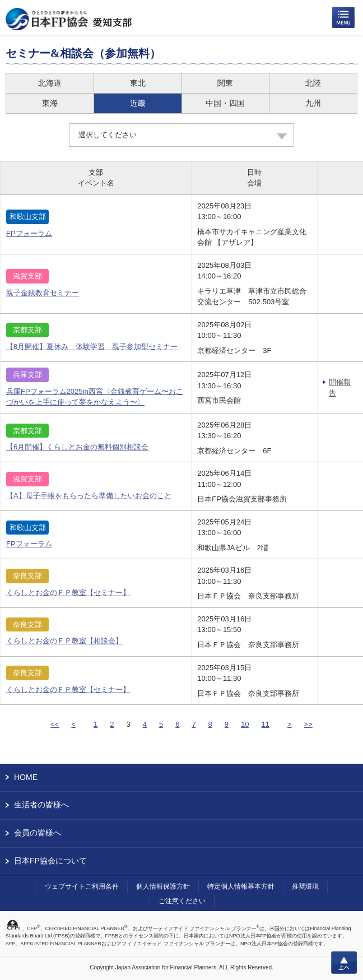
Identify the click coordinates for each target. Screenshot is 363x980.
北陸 (313, 83)
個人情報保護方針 (163, 886)
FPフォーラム (29, 233)
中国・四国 (225, 103)
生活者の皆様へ (41, 805)
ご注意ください (182, 901)
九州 (313, 103)
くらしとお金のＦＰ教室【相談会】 (64, 641)
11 (266, 724)
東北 (138, 83)
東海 (50, 103)
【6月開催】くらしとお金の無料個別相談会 (77, 447)
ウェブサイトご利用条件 (82, 886)
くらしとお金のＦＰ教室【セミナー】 (68, 593)
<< (55, 724)
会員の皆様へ (38, 833)
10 (245, 724)
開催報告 (340, 387)
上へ (344, 963)
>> (308, 724)
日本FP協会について (50, 861)
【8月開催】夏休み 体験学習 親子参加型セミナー (92, 347)
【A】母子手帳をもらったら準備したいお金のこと (89, 496)
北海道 (50, 83)
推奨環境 (305, 886)
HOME (26, 777)
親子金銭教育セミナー (43, 293)
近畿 (138, 103)
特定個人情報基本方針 (241, 886)
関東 (225, 83)
